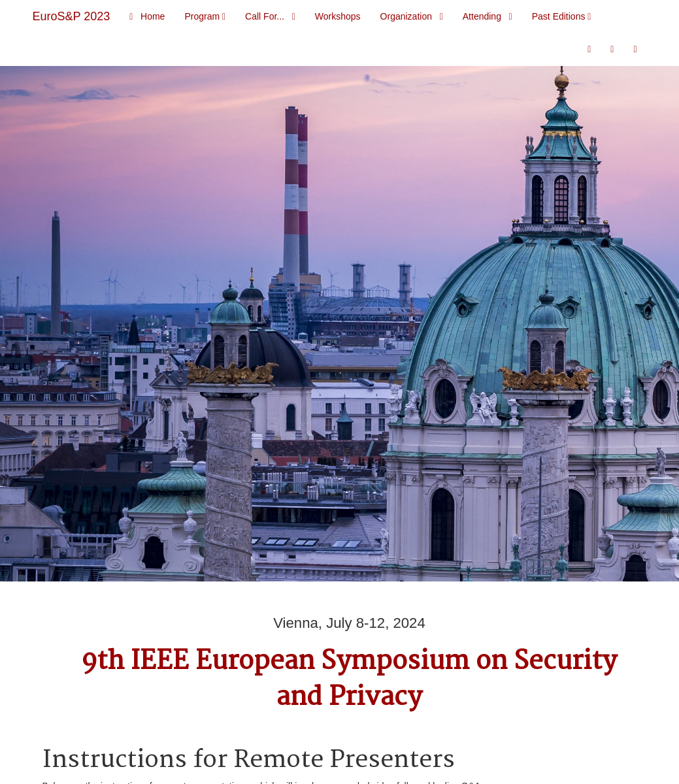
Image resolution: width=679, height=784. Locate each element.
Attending (488, 16)
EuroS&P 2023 (72, 16)
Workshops (338, 16)
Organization (412, 16)
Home (147, 16)
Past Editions (562, 16)
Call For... (270, 16)
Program (205, 16)
